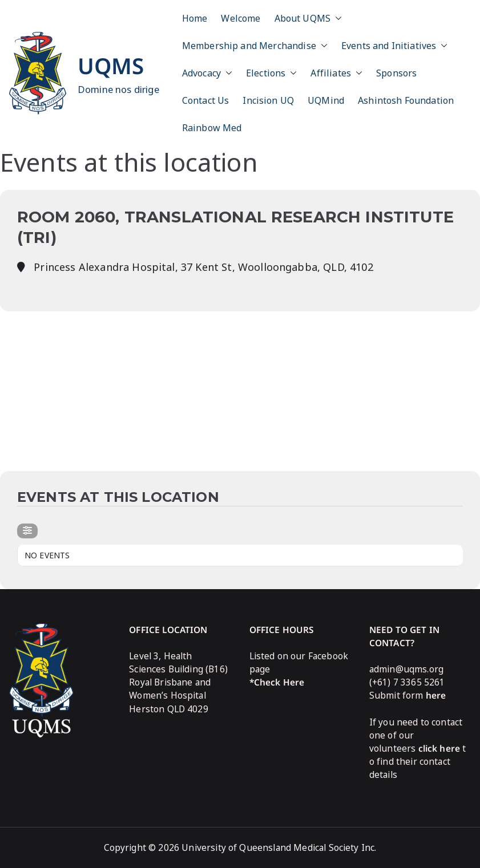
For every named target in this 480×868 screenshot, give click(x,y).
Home (195, 18)
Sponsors (396, 73)
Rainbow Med (212, 128)
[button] (336, 18)
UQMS (111, 66)
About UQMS (308, 18)
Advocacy (207, 73)
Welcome (241, 18)
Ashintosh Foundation (406, 100)
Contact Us (206, 100)
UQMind (326, 100)
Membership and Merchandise (255, 46)
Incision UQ (268, 100)
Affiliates (336, 73)
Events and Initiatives (395, 46)
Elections (271, 73)
